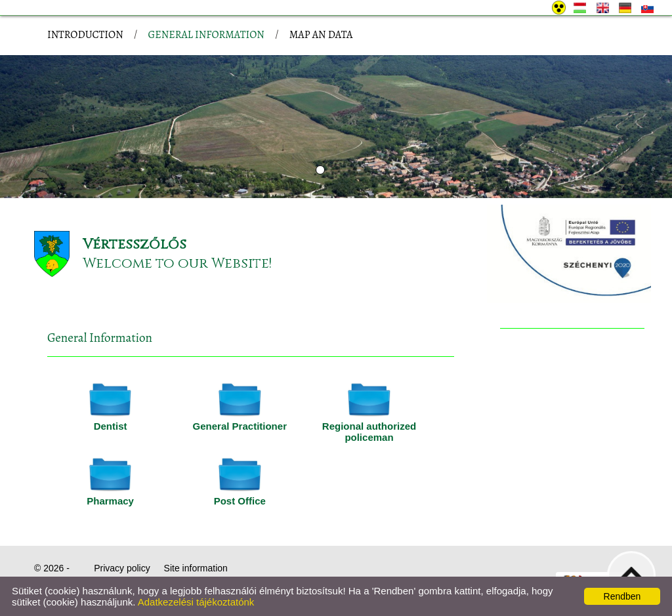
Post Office (240, 501)
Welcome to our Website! (177, 263)
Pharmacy (110, 501)
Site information (196, 568)
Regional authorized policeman (369, 432)
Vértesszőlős (135, 244)
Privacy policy (122, 568)
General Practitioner (240, 426)
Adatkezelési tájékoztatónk (196, 602)
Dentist (111, 426)
